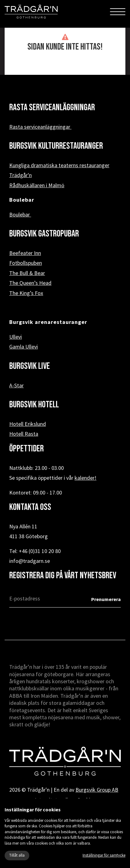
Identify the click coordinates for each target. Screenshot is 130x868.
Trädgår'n (20, 175)
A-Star (16, 385)
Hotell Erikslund (28, 424)
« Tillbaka (65, 65)
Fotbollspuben (26, 263)
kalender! (85, 478)
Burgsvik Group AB (97, 790)
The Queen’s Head (30, 283)
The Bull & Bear (27, 273)
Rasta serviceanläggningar (40, 127)
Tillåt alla (17, 855)
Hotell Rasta (24, 434)
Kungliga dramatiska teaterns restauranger (59, 165)
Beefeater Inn (25, 253)
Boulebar (20, 214)
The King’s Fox (26, 293)
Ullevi (16, 337)
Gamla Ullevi (24, 347)
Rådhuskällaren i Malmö (37, 185)
